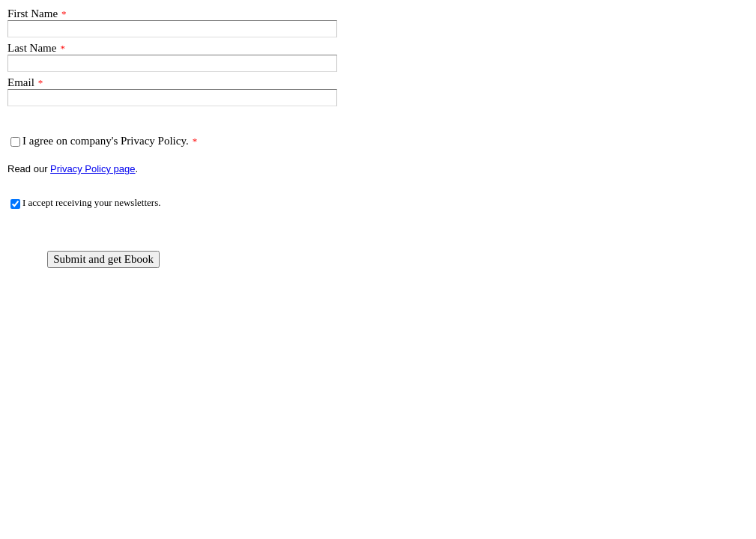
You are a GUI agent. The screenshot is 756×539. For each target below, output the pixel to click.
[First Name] (172, 29)
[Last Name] (172, 63)
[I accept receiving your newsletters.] (15, 204)
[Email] (172, 98)
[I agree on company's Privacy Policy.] (15, 142)
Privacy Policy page (93, 169)
